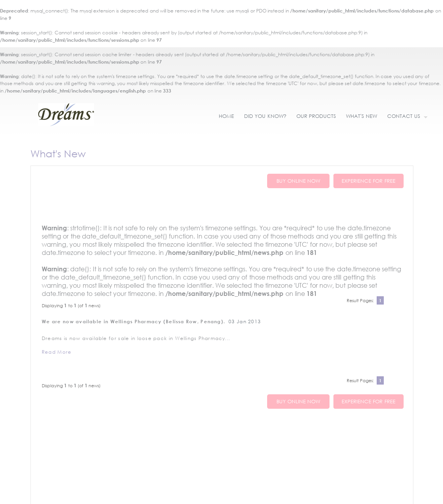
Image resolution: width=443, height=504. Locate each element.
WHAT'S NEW (361, 116)
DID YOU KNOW (265, 116)
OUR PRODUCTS (316, 116)
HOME (226, 116)
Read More (57, 352)
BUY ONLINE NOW (299, 181)
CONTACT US (405, 117)
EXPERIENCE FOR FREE (369, 181)
